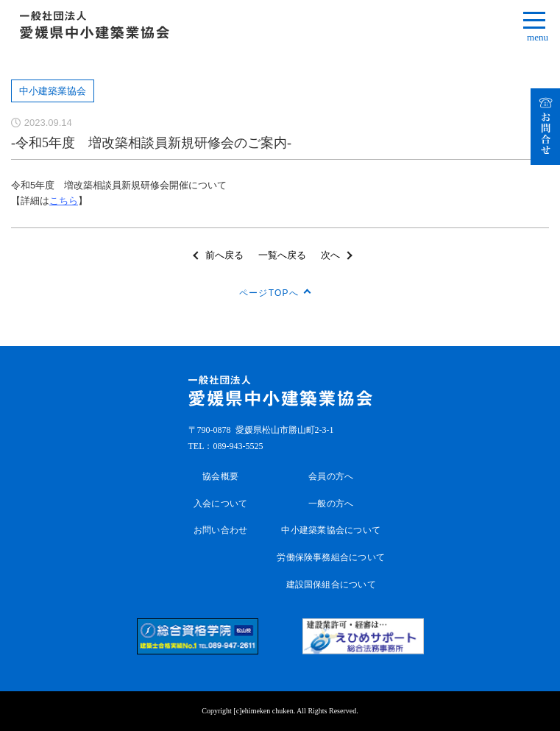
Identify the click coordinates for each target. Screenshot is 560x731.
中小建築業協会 (53, 91)
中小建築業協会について (331, 530)
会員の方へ (331, 476)
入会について (220, 504)
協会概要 (220, 476)
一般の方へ (331, 504)
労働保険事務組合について (331, 557)
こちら (64, 201)
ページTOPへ (269, 293)
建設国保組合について (331, 585)
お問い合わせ (220, 530)
